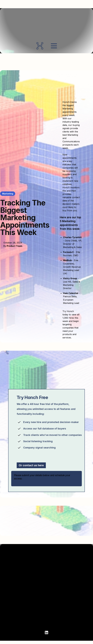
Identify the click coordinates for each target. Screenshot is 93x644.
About (8, 593)
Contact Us (11, 608)
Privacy (9, 622)
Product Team (14, 246)
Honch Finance (60, 603)
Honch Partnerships (62, 622)
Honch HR (57, 598)
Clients (9, 603)
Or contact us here (31, 465)
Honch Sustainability (63, 613)
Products (56, 593)
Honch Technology (62, 617)
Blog (7, 617)
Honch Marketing (61, 608)
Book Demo (11, 598)
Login (8, 613)
